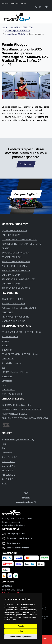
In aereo (5, 341)
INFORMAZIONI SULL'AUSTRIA (16, 405)
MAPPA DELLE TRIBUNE (13, 321)
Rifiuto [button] (21, 631)
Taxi (4, 367)
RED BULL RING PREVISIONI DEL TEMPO (22, 244)
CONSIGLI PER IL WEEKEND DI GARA (19, 239)
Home (5, 27)
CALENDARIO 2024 (11, 275)
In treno (5, 345)
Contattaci (26, 164)
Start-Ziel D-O (8, 461)
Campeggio (7, 381)
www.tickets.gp (26, 502)
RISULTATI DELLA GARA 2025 (16, 288)
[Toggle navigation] (46, 17)
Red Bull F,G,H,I (9, 479)
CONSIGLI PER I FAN (12, 257)
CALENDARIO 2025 (11, 284)
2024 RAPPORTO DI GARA (14, 266)
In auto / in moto (10, 336)
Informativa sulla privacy (13, 525)
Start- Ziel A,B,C (9, 457)
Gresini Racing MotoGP (15, 34)
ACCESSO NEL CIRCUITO (13, 303)
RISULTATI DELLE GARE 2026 (16, 261)
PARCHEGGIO (8, 359)
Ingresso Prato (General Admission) (18, 439)
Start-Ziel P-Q (8, 466)
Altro (4, 484)
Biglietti (26, 497)
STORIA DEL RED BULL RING (15, 317)
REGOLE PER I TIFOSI (12, 299)
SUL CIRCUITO (8, 390)
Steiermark (7, 453)
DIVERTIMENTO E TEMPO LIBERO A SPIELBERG (25, 418)
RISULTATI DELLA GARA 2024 (16, 270)
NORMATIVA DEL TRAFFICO (15, 372)
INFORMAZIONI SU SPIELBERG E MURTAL (22, 409)
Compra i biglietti (26, 194)
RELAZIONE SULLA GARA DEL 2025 (19, 279)
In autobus (7, 350)
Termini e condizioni (11, 522)
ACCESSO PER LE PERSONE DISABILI (19, 308)
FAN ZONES (7, 312)
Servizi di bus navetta (12, 363)
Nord (4, 444)
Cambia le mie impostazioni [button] (21, 637)
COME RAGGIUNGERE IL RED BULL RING (21, 332)
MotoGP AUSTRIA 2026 (21, 27)
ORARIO (6, 248)
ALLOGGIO (7, 376)
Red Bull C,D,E (8, 475)
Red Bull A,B (7, 470)
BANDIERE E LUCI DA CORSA (15, 253)
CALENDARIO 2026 (11, 235)
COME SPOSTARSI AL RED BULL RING (20, 354)
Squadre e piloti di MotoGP (17, 31)
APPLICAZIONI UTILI (12, 394)
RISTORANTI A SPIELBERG (14, 414)
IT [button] (40, 7)
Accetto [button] (21, 626)
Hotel (4, 385)
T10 (4, 448)
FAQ (26, 493)
